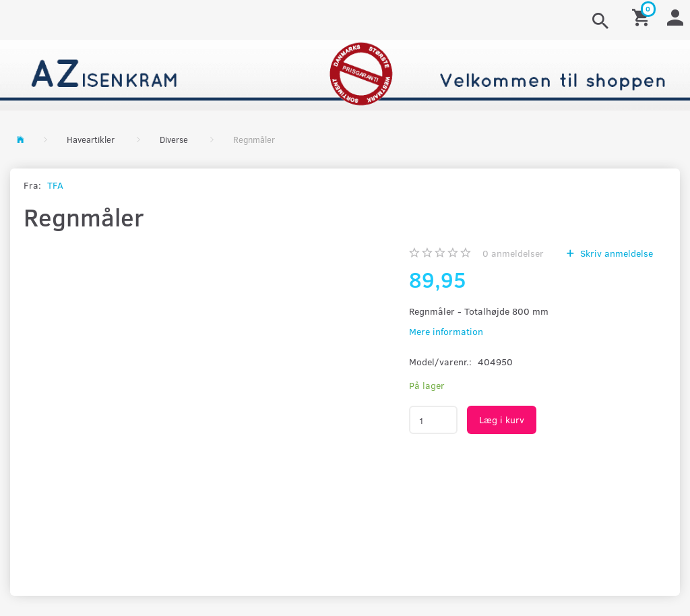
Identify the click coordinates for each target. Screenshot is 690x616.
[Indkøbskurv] (643, 17)
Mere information (446, 331)
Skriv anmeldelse (615, 253)
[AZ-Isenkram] (345, 74)
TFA (55, 185)
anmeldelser (513, 253)
